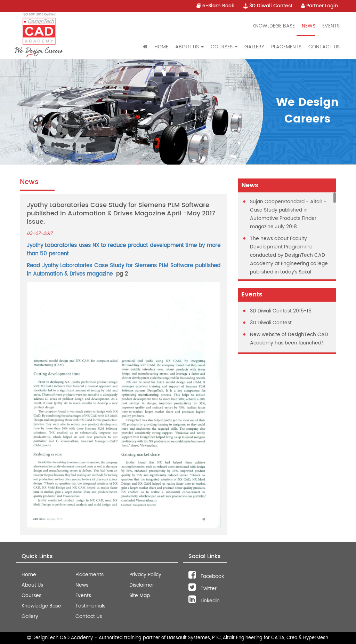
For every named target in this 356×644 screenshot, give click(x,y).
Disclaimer (142, 585)
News (309, 26)
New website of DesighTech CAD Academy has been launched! (289, 339)
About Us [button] (189, 47)
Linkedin (204, 601)
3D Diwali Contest (268, 6)
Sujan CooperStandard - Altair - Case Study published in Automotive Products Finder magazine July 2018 (288, 214)
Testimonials (90, 606)
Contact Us (324, 47)
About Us (32, 585)
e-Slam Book (215, 6)
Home (161, 47)
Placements (286, 47)
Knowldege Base (274, 26)
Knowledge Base (41, 606)
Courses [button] (224, 47)
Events (331, 26)
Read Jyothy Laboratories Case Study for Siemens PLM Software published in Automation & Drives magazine (124, 270)
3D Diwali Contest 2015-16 (281, 311)
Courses (31, 595)
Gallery (254, 47)
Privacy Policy (145, 575)
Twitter (203, 589)
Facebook (206, 576)
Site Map (140, 595)
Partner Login (319, 6)
